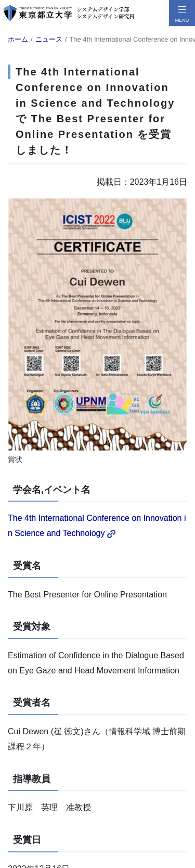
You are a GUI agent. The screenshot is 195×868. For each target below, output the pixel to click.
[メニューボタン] (182, 13)
